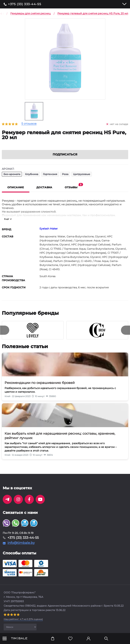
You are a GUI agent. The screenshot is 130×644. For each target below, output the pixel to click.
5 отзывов (29, 124)
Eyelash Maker (49, 233)
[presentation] (5, 335)
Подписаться (65, 159)
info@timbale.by (21, 547)
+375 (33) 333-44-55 (25, 4)
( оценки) (23, 624)
